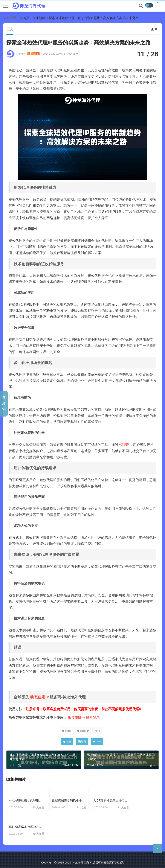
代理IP (124, 445)
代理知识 (39, 18)
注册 (67, 742)
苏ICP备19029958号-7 (36, 861)
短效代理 (67, 731)
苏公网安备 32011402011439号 (76, 861)
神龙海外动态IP (82, 848)
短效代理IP (83, 731)
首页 (26, 18)
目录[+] (4, 403)
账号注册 (74, 718)
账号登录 (93, 718)
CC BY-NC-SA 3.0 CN (75, 855)
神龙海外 (28, 54)
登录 (82, 742)
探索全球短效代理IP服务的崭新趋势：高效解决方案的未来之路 (94, 18)
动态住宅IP (39, 697)
